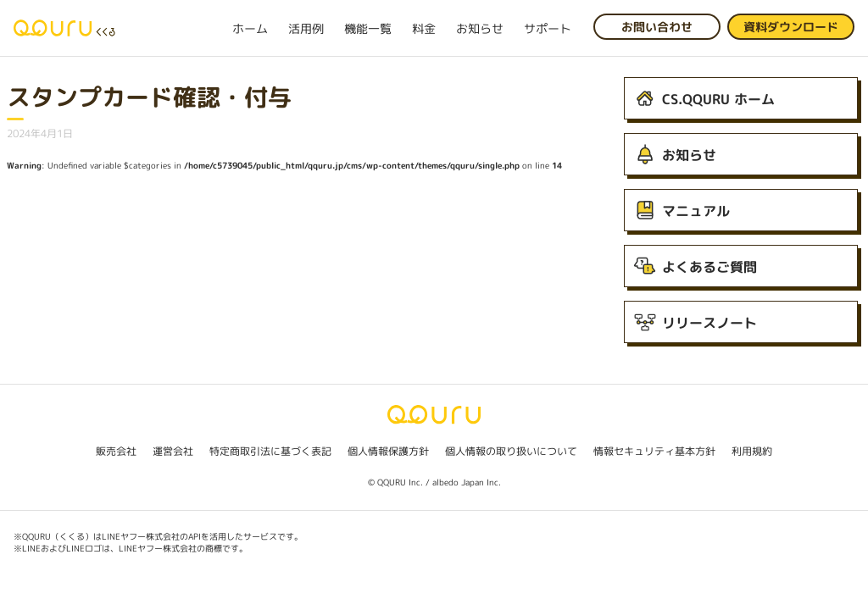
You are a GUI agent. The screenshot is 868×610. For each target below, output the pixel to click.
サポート (548, 28)
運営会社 (173, 451)
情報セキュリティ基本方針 (654, 451)
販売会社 (116, 451)
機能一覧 (368, 28)
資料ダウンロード (791, 27)
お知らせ (480, 28)
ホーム (250, 28)
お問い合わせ (657, 27)
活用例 (306, 28)
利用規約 (752, 451)
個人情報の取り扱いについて (511, 451)
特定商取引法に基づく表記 (270, 451)
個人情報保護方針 (388, 451)
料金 (424, 28)
